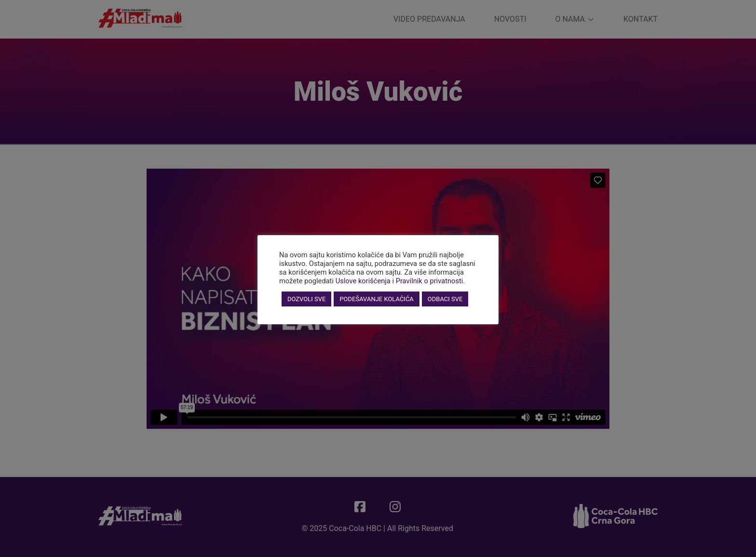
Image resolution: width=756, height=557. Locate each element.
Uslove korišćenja (363, 281)
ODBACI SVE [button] (445, 299)
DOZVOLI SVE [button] (306, 299)
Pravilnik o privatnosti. (431, 281)
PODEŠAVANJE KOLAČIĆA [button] (376, 299)
